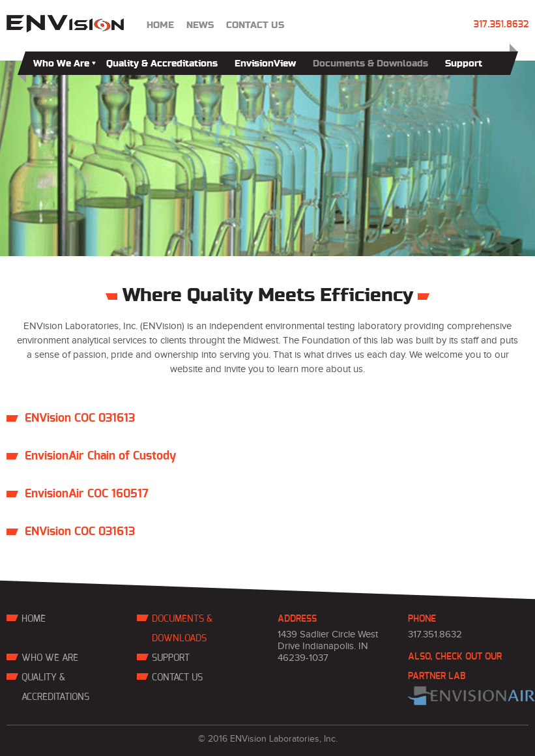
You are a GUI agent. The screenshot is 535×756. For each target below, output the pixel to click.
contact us (255, 25)
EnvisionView (265, 64)
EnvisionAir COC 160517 (87, 494)
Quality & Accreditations (162, 64)
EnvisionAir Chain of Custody (100, 456)
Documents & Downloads (370, 64)
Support (464, 64)
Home (160, 25)
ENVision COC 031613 (80, 418)
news (200, 25)
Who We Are (65, 64)
